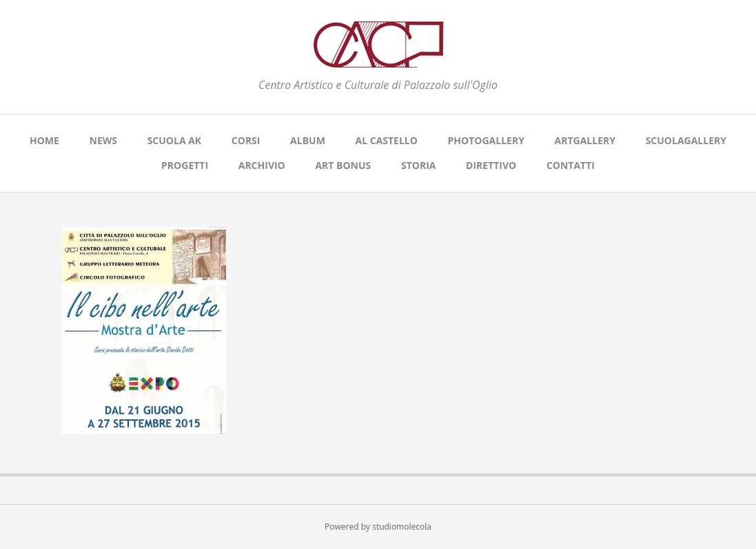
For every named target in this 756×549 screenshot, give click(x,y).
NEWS (103, 140)
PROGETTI (185, 165)
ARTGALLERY (585, 140)
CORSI (246, 140)
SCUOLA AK (175, 140)
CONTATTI (571, 165)
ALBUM (308, 140)
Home (44, 140)
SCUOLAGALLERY (686, 140)
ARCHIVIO (262, 165)
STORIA (419, 165)
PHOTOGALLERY (486, 140)
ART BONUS (343, 165)
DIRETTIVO (491, 165)
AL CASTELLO (387, 140)
